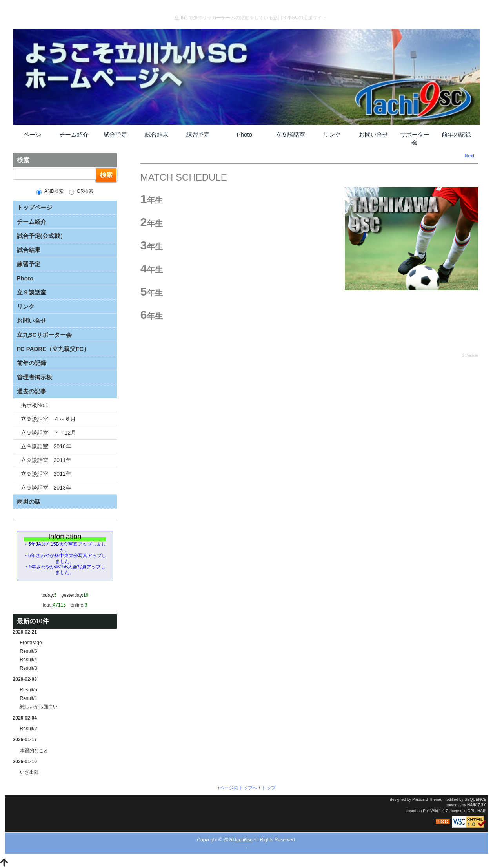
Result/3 (29, 668)
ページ (32, 134)
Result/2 (29, 729)
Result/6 (29, 651)
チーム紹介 (74, 134)
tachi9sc (244, 840)
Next (470, 156)
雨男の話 (29, 502)
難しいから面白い (39, 707)
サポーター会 (415, 138)
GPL (471, 811)
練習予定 (198, 134)
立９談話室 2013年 (46, 488)
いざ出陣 (29, 772)
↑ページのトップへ (237, 788)
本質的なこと (34, 751)
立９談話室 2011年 (46, 460)
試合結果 (157, 134)
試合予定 (115, 134)
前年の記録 (456, 134)
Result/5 (29, 690)
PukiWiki (430, 811)
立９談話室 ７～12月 (49, 433)
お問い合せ (374, 134)
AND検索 (50, 192)
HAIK (472, 805)
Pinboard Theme (427, 799)
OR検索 (81, 192)
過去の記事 (32, 391)
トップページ (35, 207)
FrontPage (31, 643)
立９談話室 (290, 134)
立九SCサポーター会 (45, 335)
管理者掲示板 (35, 377)
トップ (269, 788)
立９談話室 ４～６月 (48, 419)
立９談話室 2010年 (46, 446)
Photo (245, 134)
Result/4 (29, 660)
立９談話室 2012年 (46, 474)
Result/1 (29, 698)
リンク (332, 134)
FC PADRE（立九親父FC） (53, 349)
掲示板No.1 (35, 405)
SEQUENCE (475, 799)
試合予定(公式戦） (41, 236)
